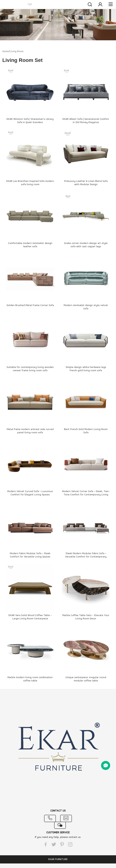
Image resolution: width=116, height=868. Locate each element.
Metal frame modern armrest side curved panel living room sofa (30, 431)
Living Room (17, 51)
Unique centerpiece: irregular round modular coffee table (86, 679)
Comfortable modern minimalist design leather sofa (30, 245)
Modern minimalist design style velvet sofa (86, 307)
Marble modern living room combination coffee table (30, 679)
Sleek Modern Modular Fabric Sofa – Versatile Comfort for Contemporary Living (86, 557)
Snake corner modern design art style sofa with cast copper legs (86, 245)
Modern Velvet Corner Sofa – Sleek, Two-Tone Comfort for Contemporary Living (86, 493)
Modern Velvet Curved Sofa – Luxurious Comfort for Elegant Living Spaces (30, 493)
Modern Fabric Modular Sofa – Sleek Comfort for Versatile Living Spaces (30, 555)
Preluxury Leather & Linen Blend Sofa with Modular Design (86, 183)
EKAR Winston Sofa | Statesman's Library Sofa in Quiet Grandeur (30, 121)
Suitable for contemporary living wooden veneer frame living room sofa (30, 369)
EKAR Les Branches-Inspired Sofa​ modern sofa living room (30, 183)
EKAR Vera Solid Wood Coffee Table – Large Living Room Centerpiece (30, 617)
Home (6, 51)
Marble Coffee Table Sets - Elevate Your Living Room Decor (86, 617)
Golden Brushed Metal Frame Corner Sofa (30, 305)
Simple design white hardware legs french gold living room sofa (86, 369)
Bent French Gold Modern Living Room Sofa (86, 431)
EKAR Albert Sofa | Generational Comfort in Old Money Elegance (86, 121)
